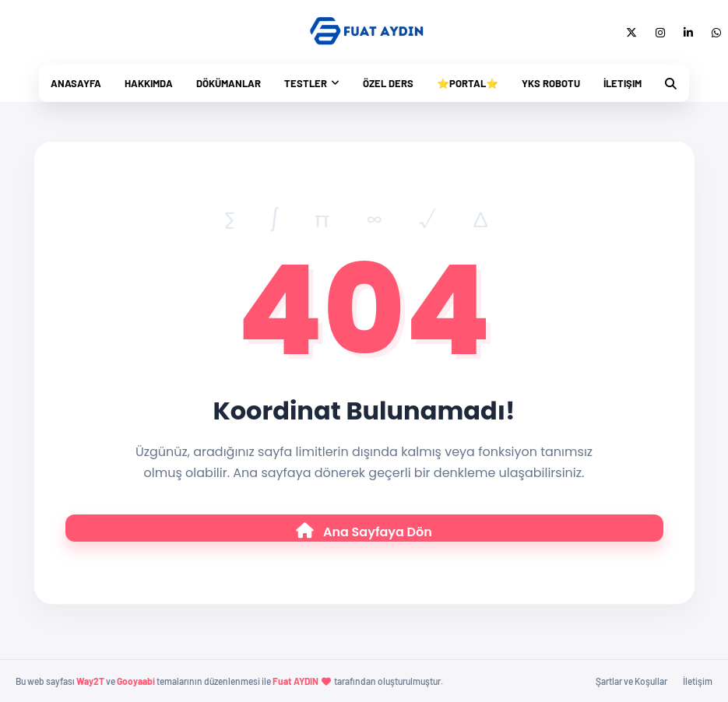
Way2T (90, 681)
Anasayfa (76, 83)
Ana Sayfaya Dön (364, 532)
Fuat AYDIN (295, 681)
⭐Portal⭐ (468, 83)
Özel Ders (388, 83)
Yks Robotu (551, 83)
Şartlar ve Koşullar (631, 681)
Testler (306, 83)
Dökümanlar (229, 83)
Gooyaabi (136, 681)
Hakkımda (149, 83)
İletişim (622, 83)
